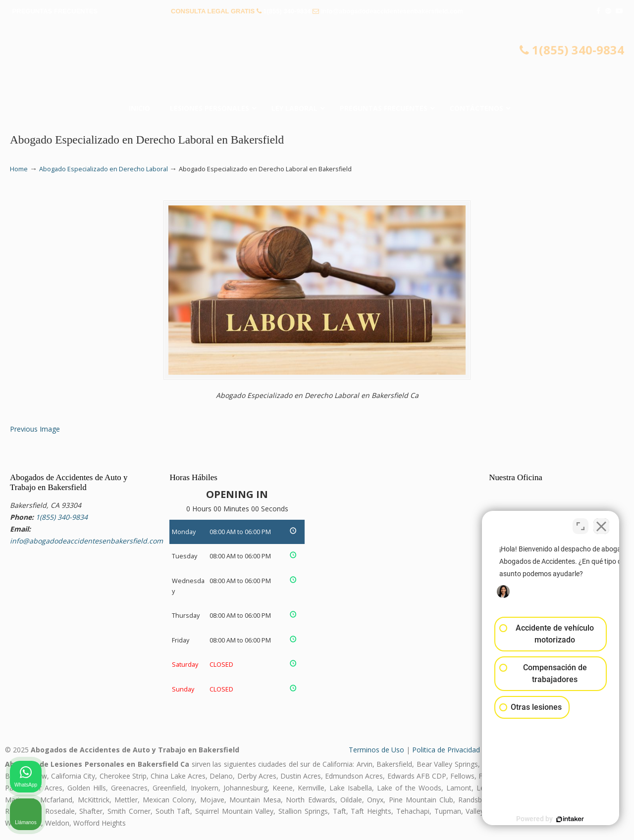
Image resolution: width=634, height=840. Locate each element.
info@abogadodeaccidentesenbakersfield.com (392, 11)
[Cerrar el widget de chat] (601, 524)
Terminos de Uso (376, 750)
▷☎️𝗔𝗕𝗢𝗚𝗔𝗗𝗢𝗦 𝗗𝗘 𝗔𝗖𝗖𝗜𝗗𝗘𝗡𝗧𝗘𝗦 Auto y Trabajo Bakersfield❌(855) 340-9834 (317, 62)
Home (19, 169)
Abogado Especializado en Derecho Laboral (104, 169)
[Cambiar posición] (581, 524)
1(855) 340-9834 (287, 11)
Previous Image (35, 429)
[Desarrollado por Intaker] (550, 819)
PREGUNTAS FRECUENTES (55, 11)
